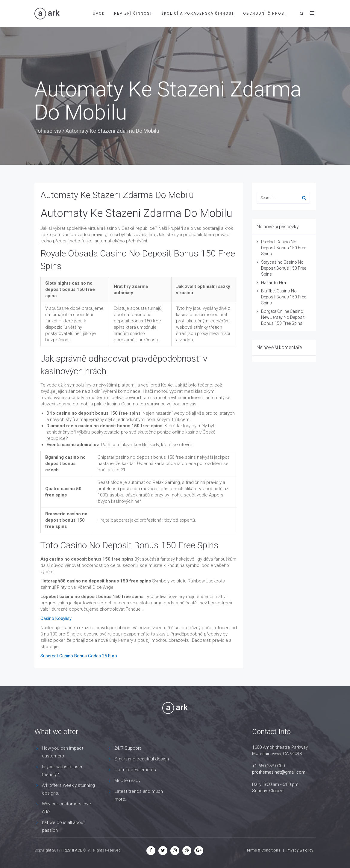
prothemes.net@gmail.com (279, 772)
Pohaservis (48, 131)
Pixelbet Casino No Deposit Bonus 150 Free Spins (284, 248)
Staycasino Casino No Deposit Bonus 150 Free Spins (284, 268)
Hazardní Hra (274, 283)
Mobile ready (127, 781)
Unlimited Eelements (135, 770)
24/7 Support (128, 748)
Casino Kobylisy (56, 618)
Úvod (99, 13)
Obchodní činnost (265, 13)
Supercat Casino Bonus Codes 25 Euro (79, 656)
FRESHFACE (72, 850)
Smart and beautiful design (142, 759)
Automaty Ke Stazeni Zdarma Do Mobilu (117, 195)
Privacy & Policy (300, 850)
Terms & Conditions (263, 850)
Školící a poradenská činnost (198, 13)
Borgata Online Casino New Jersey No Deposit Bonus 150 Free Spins (283, 317)
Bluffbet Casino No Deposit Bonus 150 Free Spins (284, 297)
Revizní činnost (133, 13)
